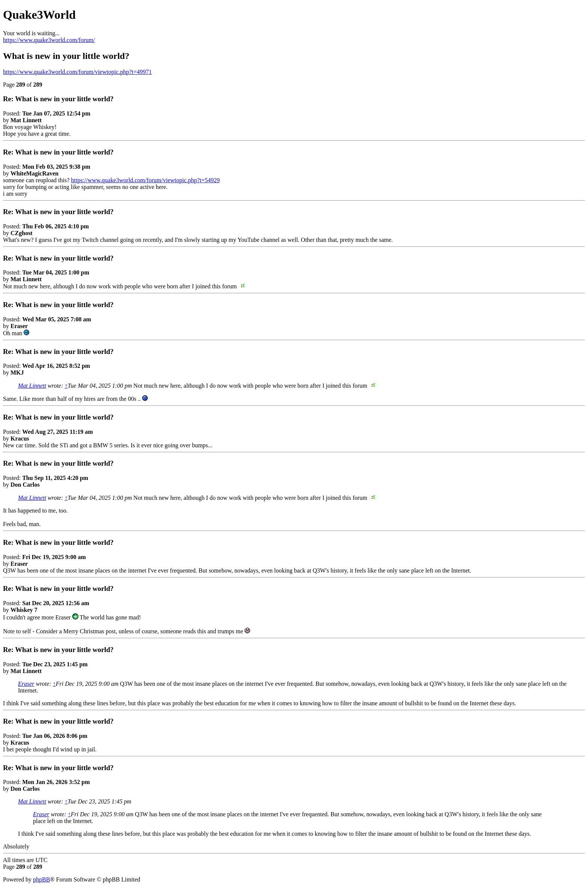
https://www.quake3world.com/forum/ (49, 40)
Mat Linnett (32, 386)
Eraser (26, 684)
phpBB (41, 879)
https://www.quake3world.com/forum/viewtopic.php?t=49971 (77, 72)
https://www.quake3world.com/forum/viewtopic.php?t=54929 (145, 180)
